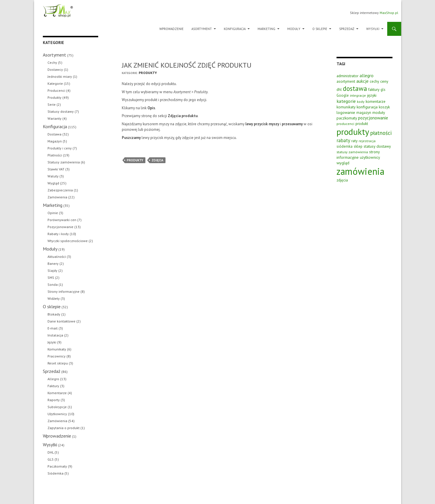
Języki (52, 342)
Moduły (294, 29)
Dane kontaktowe (61, 321)
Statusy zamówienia (64, 162)
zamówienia (360, 171)
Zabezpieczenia (60, 190)
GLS (51, 459)
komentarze (376, 101)
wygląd (343, 163)
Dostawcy (55, 69)
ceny (384, 81)
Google (343, 95)
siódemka (345, 146)
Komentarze (57, 393)
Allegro (53, 379)
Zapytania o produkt (64, 428)
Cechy (52, 62)
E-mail (53, 328)
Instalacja (55, 335)
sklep (358, 146)
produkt (362, 124)
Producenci (56, 90)
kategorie (346, 101)
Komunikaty (57, 349)
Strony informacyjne (64, 291)
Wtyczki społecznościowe (68, 241)
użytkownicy (370, 157)
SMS (51, 277)
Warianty (54, 118)
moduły (379, 112)
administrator (347, 76)
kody (361, 101)
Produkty (148, 73)
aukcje (362, 81)
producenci (345, 124)
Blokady (54, 314)
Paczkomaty (57, 466)
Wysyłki (373, 29)
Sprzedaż (347, 29)
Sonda (53, 284)
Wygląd (53, 183)
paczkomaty (347, 118)
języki (372, 95)
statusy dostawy (377, 146)
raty (354, 141)
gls (383, 90)
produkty (135, 160)
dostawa (355, 88)
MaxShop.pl (389, 13)
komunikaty (346, 107)
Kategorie (55, 83)
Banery (53, 264)
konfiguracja (367, 107)
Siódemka (56, 473)
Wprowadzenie (171, 29)
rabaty (343, 140)
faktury (374, 89)
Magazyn (55, 141)
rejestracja (367, 141)
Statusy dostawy (61, 111)
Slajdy (52, 270)
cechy (374, 81)
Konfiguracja (235, 29)
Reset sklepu (58, 363)
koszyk (384, 107)
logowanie (346, 112)
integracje (358, 95)
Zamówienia (57, 197)
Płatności (55, 155)
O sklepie (320, 29)
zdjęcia (157, 160)
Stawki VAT (56, 169)
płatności (381, 133)
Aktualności (57, 257)
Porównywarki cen (62, 220)
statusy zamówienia (352, 152)
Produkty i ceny (60, 148)
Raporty (54, 400)
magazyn (364, 113)
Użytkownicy (57, 414)
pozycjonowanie (373, 118)
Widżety (54, 298)
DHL (51, 452)
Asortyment (202, 29)
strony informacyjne (358, 155)
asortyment (346, 81)
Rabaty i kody (58, 234)
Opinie (53, 213)
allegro (367, 75)
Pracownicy (57, 356)
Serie (52, 104)
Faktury (53, 386)
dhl (339, 90)
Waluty (53, 176)
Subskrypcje (57, 407)
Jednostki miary (60, 76)
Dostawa (54, 134)
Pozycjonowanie (60, 227)
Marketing (266, 29)
